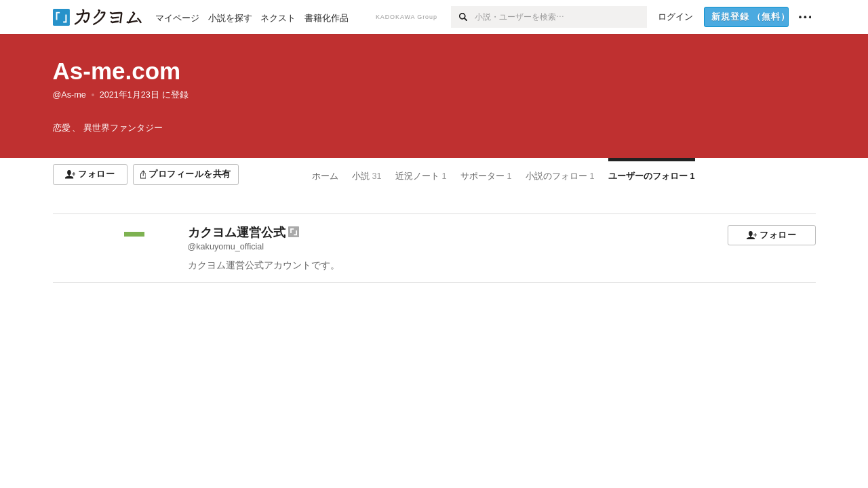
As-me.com (117, 71)
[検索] (463, 17)
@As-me (70, 95)
